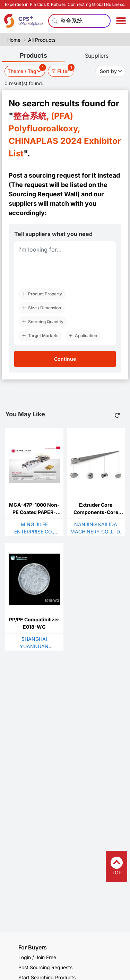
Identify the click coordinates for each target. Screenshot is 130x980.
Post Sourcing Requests (45, 967)
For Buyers (33, 947)
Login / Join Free (37, 957)
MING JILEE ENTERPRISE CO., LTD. (34, 532)
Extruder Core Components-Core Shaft (96, 512)
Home (14, 40)
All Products (42, 40)
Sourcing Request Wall (43, 194)
